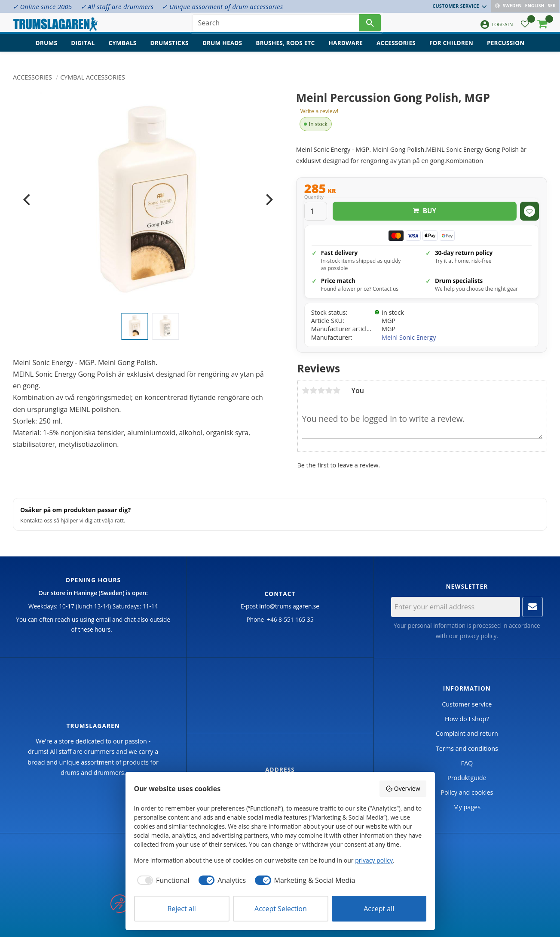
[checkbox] (162, 880)
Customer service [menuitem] (456, 6)
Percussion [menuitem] (506, 50)
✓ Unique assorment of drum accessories (222, 7)
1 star (306, 390)
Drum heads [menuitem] (222, 50)
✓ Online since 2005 (43, 7)
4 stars (329, 390)
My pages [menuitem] (467, 807)
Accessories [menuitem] (396, 50)
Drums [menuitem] (47, 50)
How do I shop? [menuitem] (467, 719)
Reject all (181, 909)
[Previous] (28, 200)
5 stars (337, 390)
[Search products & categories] (276, 26)
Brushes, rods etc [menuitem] (285, 50)
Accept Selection (281, 909)
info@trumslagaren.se (289, 606)
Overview (403, 788)
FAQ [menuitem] (467, 763)
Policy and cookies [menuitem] (467, 792)
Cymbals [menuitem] (122, 50)
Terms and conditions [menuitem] (467, 748)
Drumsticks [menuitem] (169, 50)
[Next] (269, 200)
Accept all (379, 909)
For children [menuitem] (451, 50)
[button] (525, 28)
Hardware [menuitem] (346, 50)
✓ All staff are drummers (117, 7)
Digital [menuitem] (83, 50)
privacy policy (478, 636)
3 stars (321, 390)
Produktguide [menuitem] (467, 778)
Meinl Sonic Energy (409, 337)
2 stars (314, 390)
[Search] (370, 26)
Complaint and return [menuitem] (467, 733)
